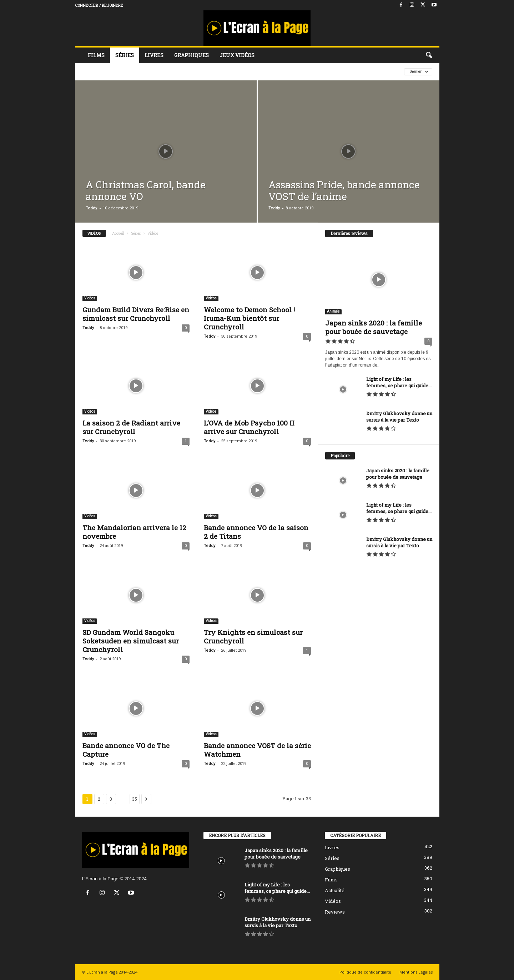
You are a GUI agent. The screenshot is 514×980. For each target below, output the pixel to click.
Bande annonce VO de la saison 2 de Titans (256, 532)
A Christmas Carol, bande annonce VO (146, 190)
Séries (125, 55)
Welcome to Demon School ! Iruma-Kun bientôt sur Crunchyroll (249, 318)
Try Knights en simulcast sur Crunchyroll (253, 636)
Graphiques (192, 55)
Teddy (91, 208)
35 (135, 799)
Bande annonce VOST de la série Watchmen (257, 750)
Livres (154, 55)
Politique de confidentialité (365, 972)
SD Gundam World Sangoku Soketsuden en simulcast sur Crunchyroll (131, 641)
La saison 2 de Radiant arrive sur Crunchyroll (131, 427)
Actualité (335, 890)
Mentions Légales (416, 972)
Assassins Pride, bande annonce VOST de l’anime (344, 190)
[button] (429, 55)
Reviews (335, 912)
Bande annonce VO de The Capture (126, 750)
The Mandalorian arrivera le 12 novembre (134, 532)
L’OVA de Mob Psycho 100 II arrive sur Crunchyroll (249, 427)
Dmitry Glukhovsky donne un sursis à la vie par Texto (399, 417)
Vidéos (90, 298)
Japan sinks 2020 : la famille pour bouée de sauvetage (374, 327)
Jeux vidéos (237, 55)
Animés (333, 311)
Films (96, 55)
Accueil (118, 233)
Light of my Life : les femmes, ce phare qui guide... (399, 382)
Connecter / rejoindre (99, 5)
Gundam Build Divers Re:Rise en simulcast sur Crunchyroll (136, 314)
